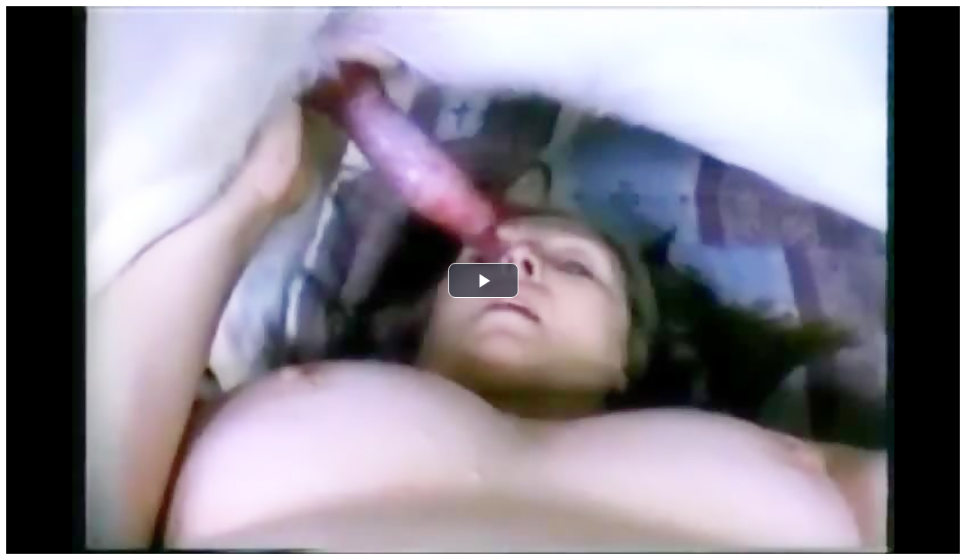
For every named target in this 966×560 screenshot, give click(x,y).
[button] (483, 280)
